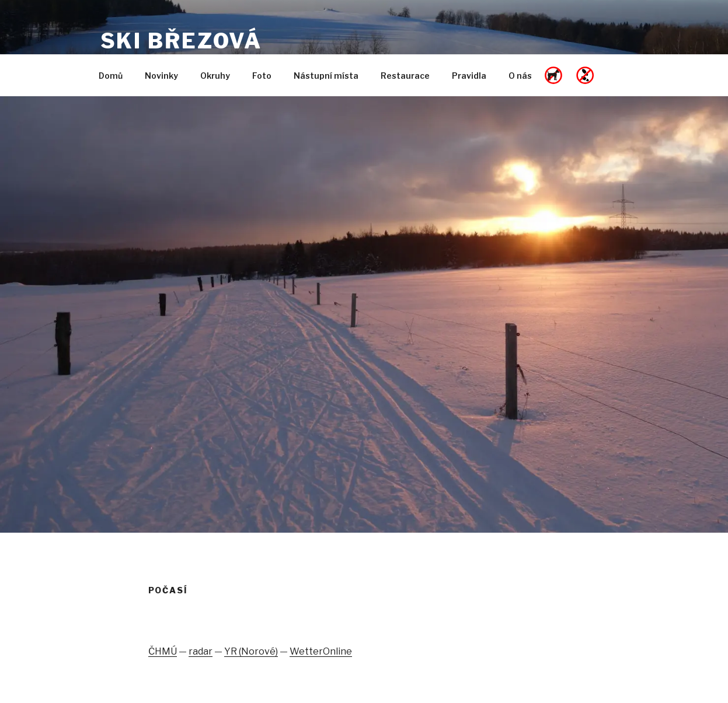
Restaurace (405, 76)
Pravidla (469, 76)
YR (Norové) (251, 651)
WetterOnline (321, 651)
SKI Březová (182, 41)
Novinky (161, 76)
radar (201, 651)
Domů (111, 76)
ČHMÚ (163, 651)
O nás (520, 76)
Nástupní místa (326, 76)
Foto (262, 76)
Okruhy (215, 76)
